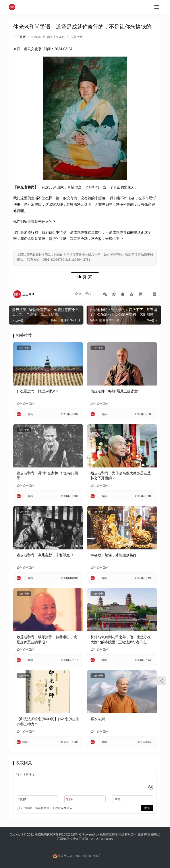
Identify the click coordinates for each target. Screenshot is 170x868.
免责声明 (144, 834)
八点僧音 (76, 37)
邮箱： (71, 799)
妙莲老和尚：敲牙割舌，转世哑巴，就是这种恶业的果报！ (47, 639)
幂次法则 (98, 719)
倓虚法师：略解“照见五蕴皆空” (115, 391)
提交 (147, 808)
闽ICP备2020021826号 (63, 834)
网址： (119, 799)
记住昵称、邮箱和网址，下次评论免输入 (45, 808)
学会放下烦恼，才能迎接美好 (114, 555)
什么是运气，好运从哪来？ (38, 391)
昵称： (24, 799)
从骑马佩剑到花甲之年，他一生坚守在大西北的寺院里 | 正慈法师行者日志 (121, 639)
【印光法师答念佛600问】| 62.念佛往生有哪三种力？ (48, 721)
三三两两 (19, 37)
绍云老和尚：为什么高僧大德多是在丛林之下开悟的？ (121, 476)
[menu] (156, 7)
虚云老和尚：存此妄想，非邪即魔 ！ (45, 555)
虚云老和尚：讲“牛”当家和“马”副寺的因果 (47, 476)
